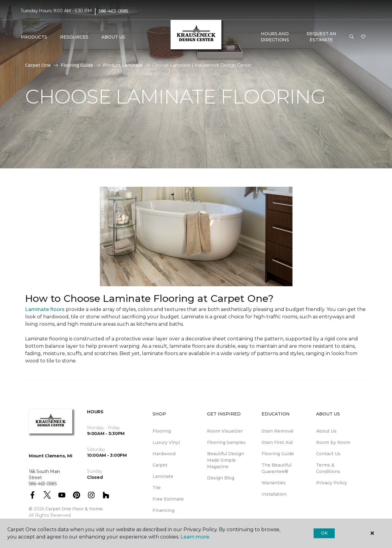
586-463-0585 (113, 11)
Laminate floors (45, 309)
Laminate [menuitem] (163, 476)
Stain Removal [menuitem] (277, 431)
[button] (352, 37)
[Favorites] (363, 37)
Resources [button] (74, 37)
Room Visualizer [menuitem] (225, 431)
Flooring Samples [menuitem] (226, 442)
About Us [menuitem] (326, 431)
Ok (324, 533)
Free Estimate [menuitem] (168, 499)
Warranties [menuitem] (274, 483)
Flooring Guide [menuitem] (278, 454)
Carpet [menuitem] (160, 465)
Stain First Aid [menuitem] (277, 442)
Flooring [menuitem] (162, 431)
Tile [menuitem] (157, 488)
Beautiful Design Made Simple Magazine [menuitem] (226, 460)
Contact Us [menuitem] (328, 454)
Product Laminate (123, 65)
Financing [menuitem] (164, 510)
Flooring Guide (77, 65)
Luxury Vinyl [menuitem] (166, 442)
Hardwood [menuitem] (164, 454)
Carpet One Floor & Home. (74, 509)
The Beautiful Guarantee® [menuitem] (277, 468)
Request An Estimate (321, 37)
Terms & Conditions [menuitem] (328, 468)
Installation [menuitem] (274, 494)
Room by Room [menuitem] (333, 442)
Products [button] (34, 37)
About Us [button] (113, 37)
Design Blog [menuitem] (221, 478)
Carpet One (38, 65)
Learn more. (195, 537)
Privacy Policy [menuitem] (332, 483)
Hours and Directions (275, 37)
